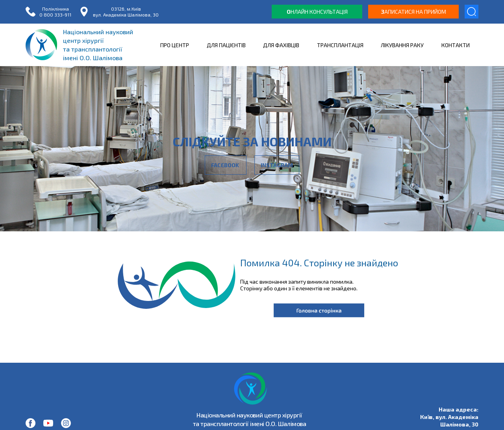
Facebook (226, 165)
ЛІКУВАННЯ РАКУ (402, 45)
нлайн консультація (317, 12)
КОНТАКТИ (456, 45)
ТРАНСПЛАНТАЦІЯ (340, 45)
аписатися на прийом (414, 12)
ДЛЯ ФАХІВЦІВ (281, 45)
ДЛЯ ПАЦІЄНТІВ (226, 45)
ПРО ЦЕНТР (175, 45)
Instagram (277, 165)
